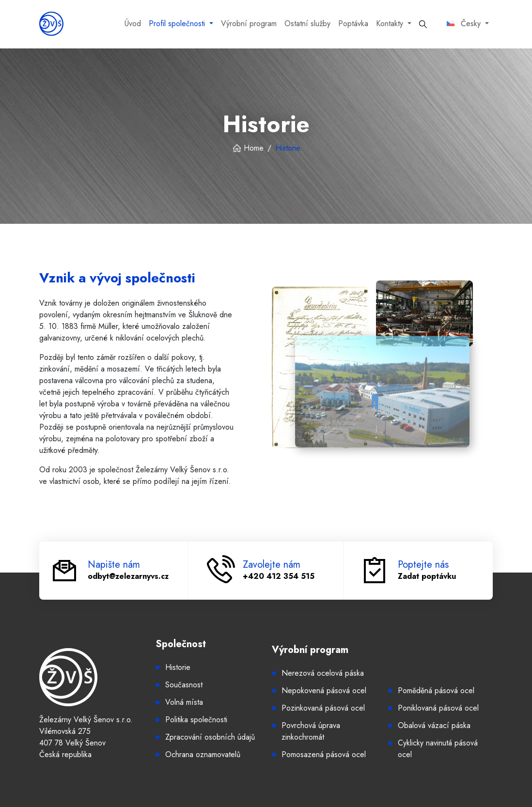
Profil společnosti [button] (178, 23)
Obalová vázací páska (434, 725)
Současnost (184, 685)
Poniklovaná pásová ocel (438, 708)
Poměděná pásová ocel (436, 691)
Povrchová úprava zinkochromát (311, 731)
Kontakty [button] (391, 23)
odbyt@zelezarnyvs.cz (128, 576)
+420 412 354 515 (279, 576)
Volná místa (184, 702)
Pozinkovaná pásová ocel (323, 708)
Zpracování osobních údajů (210, 737)
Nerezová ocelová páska (323, 673)
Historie (178, 667)
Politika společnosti (196, 720)
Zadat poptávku (427, 576)
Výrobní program (249, 23)
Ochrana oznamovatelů (203, 754)
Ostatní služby (307, 23)
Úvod (133, 23)
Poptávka (353, 23)
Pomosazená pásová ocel (324, 754)
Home (248, 148)
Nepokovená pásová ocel (324, 691)
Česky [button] (465, 23)
